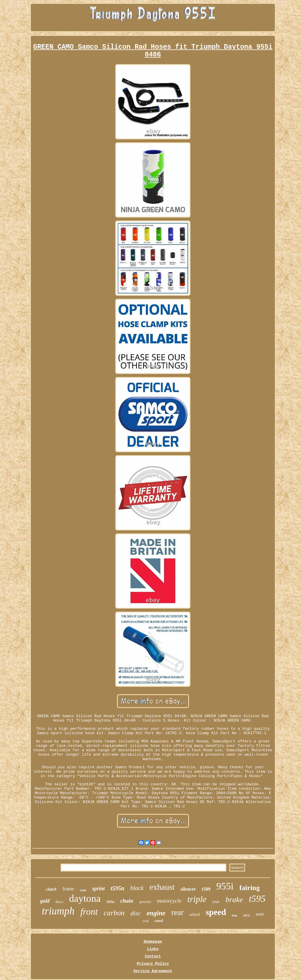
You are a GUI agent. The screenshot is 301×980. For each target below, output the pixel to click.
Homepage (153, 942)
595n (110, 902)
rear (178, 912)
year (216, 902)
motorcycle (169, 901)
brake (234, 900)
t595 (257, 899)
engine (156, 913)
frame (68, 889)
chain (127, 901)
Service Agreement (153, 971)
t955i (246, 915)
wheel (195, 914)
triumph (58, 911)
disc (135, 913)
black (137, 888)
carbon (114, 913)
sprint (98, 889)
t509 (206, 889)
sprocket (145, 902)
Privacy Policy (153, 964)
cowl (159, 921)
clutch (51, 889)
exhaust (162, 887)
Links (153, 949)
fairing (249, 888)
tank (83, 890)
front (89, 912)
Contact (153, 956)
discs (59, 902)
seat (260, 914)
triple (197, 899)
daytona (85, 898)
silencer (188, 889)
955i (225, 886)
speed (216, 912)
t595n (117, 888)
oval (146, 921)
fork (235, 915)
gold (45, 901)
